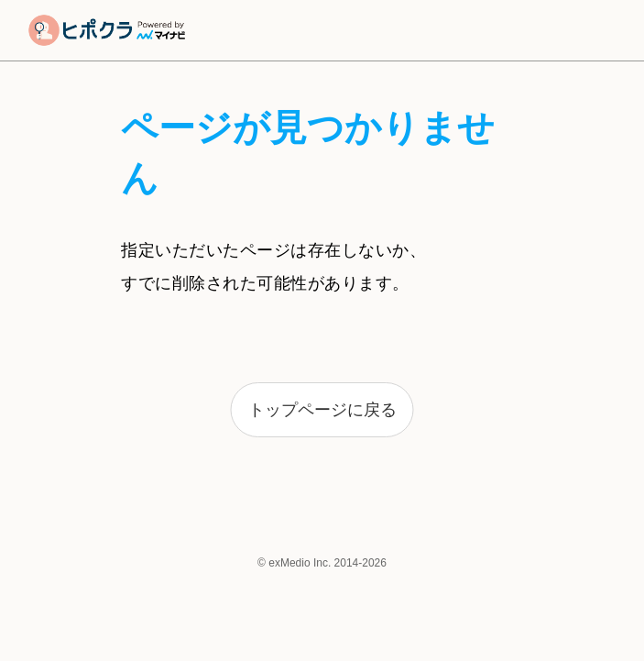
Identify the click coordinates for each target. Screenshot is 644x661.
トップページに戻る (322, 410)
